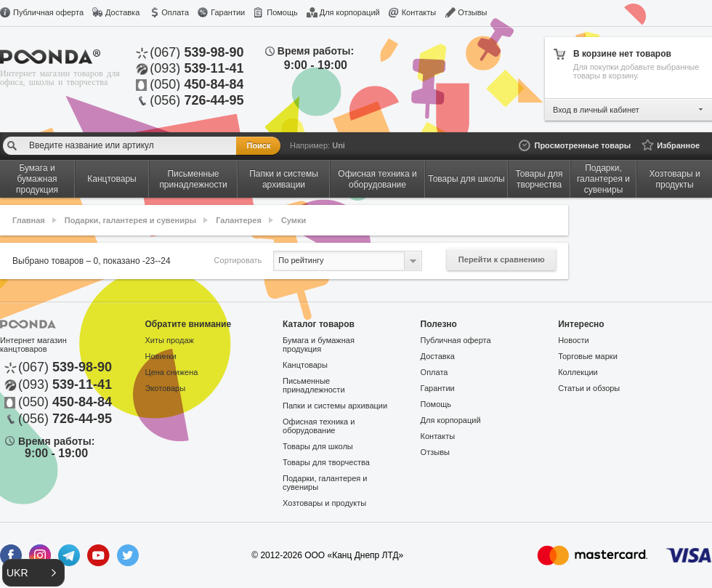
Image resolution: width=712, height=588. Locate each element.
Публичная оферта (48, 12)
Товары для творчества (326, 462)
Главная (29, 220)
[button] (33, 573)
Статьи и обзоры (589, 388)
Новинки (161, 356)
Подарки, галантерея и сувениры (130, 220)
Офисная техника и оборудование (319, 426)
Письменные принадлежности (313, 385)
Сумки (294, 220)
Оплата (175, 12)
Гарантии (228, 12)
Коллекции (578, 372)
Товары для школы (318, 446)
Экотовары (166, 388)
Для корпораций (350, 12)
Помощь (282, 12)
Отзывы (472, 12)
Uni (339, 145)
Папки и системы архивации (335, 406)
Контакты (419, 12)
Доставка (122, 12)
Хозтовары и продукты (324, 503)
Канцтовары (305, 365)
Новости (574, 340)
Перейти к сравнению (502, 259)
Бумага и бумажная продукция (319, 345)
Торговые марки (588, 356)
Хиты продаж (170, 340)
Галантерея (239, 220)
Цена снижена (172, 372)
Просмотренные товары (582, 145)
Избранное (678, 145)
